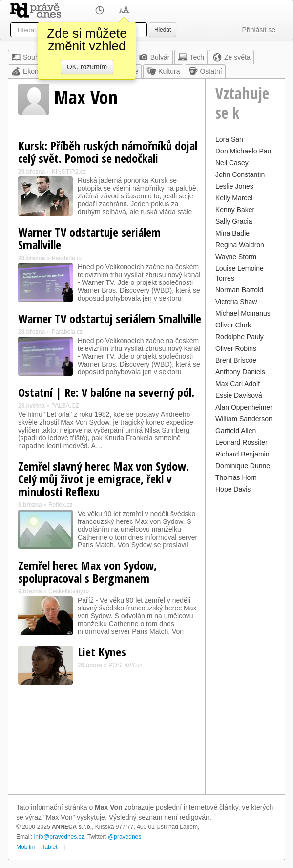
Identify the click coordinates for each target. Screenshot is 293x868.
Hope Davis (233, 489)
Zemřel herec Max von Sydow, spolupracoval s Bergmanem (87, 572)
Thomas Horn (236, 477)
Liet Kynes (102, 652)
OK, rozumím (87, 67)
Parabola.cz (67, 258)
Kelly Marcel (234, 198)
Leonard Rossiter (241, 442)
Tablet (50, 847)
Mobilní (26, 847)
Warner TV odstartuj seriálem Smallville (110, 318)
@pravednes (125, 837)
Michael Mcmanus (243, 313)
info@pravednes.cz (59, 837)
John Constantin (240, 174)
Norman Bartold (239, 290)
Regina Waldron (240, 245)
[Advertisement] (245, 643)
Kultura (163, 71)
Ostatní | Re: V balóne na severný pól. (106, 392)
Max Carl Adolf (238, 384)
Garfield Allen (236, 431)
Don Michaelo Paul (244, 151)
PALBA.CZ (65, 406)
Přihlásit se (259, 30)
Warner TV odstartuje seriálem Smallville (89, 238)
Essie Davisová (239, 395)
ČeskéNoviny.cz (69, 591)
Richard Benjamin (242, 454)
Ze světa (231, 57)
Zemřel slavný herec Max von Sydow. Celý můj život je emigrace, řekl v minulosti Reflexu (104, 479)
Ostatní (205, 71)
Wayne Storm (236, 257)
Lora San (229, 139)
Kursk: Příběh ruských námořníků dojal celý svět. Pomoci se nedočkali (108, 152)
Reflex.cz (60, 505)
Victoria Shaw (236, 302)
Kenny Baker (235, 210)
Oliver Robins (236, 348)
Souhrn (28, 57)
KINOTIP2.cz (69, 172)
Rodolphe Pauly (240, 337)
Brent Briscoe (236, 360)
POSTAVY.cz (125, 665)
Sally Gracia (234, 221)
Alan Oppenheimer (244, 407)
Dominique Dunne (243, 466)
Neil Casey (232, 163)
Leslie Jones (234, 186)
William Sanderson (244, 419)
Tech (191, 57)
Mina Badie (232, 233)
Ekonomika (34, 71)
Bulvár (154, 57)
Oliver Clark (233, 325)
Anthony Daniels (240, 372)
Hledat (163, 30)
